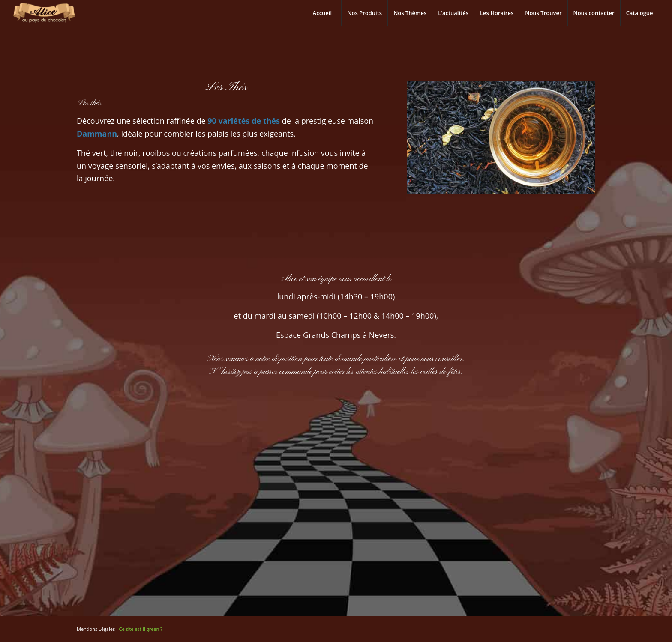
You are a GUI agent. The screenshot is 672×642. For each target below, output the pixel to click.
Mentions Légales (96, 629)
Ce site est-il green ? (140, 629)
